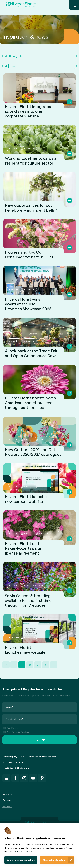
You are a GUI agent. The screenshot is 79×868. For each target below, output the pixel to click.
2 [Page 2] (30, 665)
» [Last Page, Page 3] (54, 665)
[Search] (39, 66)
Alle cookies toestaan (54, 860)
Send (37, 740)
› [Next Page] (46, 665)
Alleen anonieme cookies (21, 860)
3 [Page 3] (38, 665)
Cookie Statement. (23, 851)
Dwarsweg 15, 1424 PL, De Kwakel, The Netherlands (29, 756)
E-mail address (14, 719)
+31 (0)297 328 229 (13, 762)
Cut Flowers (12, 728)
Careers (7, 800)
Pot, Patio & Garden (16, 732)
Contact (7, 806)
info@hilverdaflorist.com (16, 768)
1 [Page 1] (22, 665)
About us (7, 794)
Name (9, 707)
